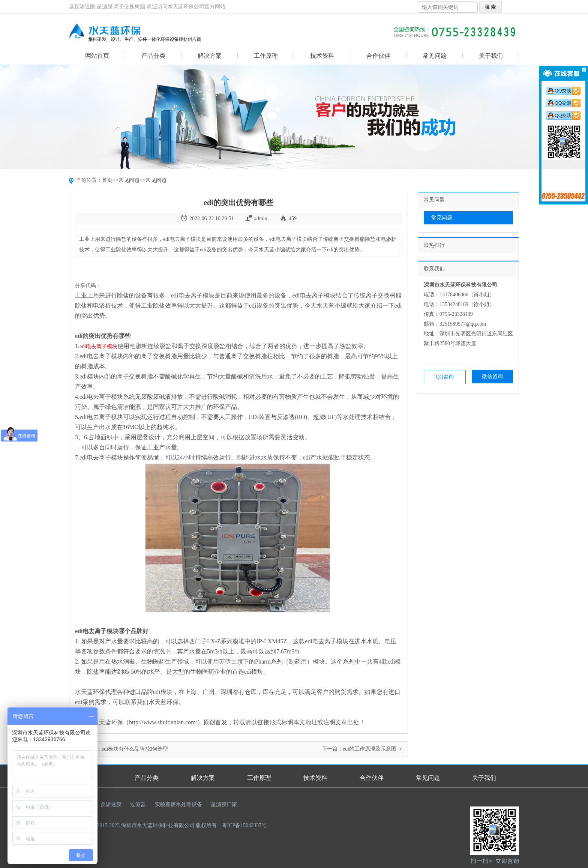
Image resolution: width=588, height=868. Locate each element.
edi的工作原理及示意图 (370, 749)
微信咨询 (492, 376)
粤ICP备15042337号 (244, 825)
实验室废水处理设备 (178, 804)
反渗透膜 (111, 804)
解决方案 (210, 56)
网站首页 (97, 56)
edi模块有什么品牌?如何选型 (135, 749)
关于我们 (491, 56)
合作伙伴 (378, 56)
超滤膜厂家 (224, 804)
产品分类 (153, 56)
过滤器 (138, 804)
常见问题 (435, 56)
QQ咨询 (445, 377)
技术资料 (322, 56)
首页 (107, 180)
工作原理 (266, 56)
